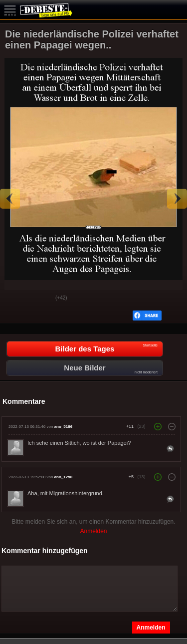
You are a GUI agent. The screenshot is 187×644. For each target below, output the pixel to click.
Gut (15, 299)
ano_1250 (63, 477)
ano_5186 (63, 427)
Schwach (40, 299)
